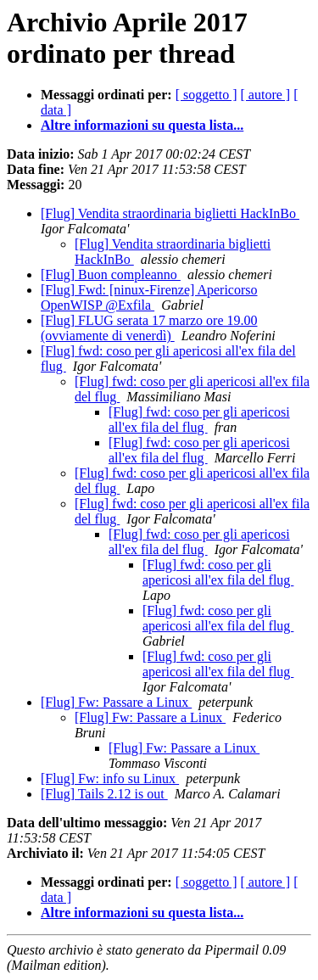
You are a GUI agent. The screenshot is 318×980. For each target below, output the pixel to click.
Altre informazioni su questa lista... (142, 125)
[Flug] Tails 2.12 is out (104, 794)
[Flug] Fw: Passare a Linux (116, 702)
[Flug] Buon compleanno (111, 274)
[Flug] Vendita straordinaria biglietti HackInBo (170, 213)
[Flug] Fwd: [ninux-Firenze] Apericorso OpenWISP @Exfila (149, 297)
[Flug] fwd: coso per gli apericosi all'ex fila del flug (199, 420)
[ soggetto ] (206, 95)
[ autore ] (266, 95)
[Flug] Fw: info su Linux (110, 778)
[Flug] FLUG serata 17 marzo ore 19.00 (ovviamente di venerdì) (149, 328)
